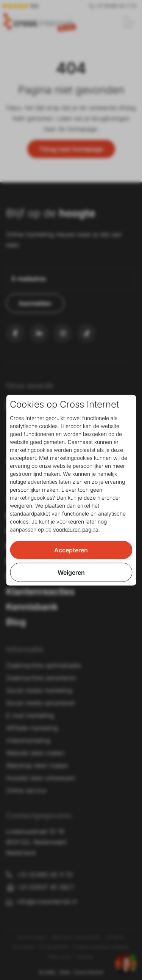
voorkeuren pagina (76, 529)
